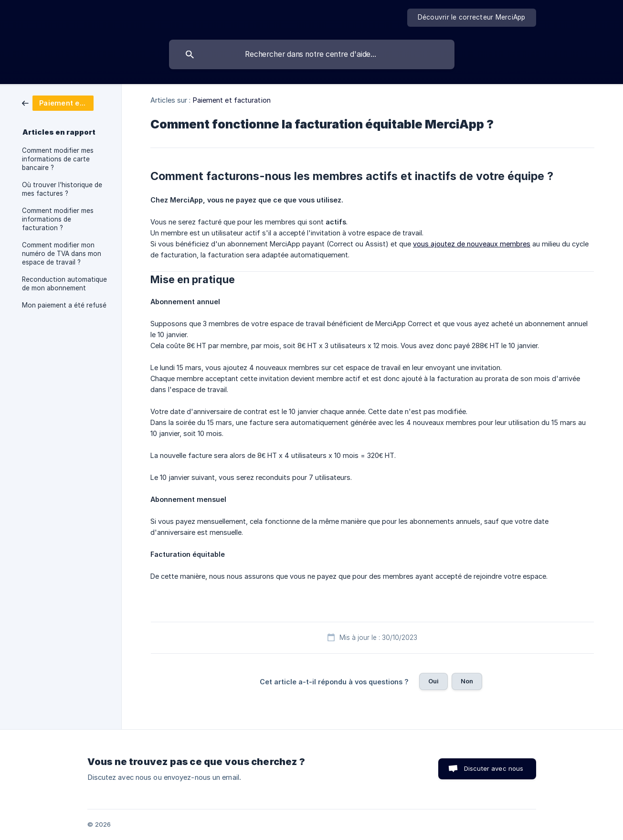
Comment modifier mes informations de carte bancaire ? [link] (58, 159)
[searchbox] (312, 54)
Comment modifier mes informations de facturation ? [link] (58, 219)
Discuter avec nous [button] (494, 768)
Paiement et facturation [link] (232, 100)
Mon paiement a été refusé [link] (64, 305)
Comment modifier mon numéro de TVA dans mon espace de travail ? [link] (62, 254)
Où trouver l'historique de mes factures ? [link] (62, 189)
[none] (472, 18)
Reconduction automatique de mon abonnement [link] (64, 284)
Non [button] (467, 681)
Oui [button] (433, 681)
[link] (58, 102)
